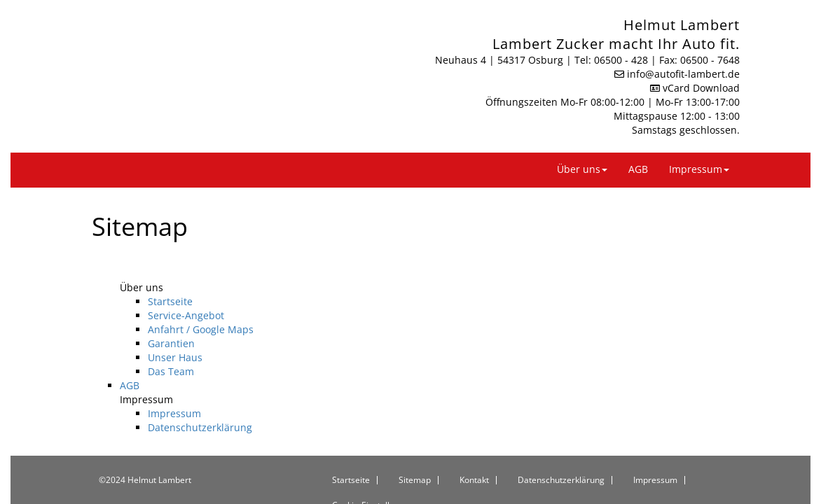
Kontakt (474, 456)
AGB (638, 146)
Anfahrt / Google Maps (201, 306)
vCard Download (695, 72)
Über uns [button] (582, 146)
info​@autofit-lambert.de (683, 58)
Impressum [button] (699, 146)
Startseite (170, 278)
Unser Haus (175, 334)
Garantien (171, 320)
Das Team (171, 348)
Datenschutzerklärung (200, 404)
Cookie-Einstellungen (373, 482)
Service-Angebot (186, 292)
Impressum (174, 390)
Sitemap (415, 456)
